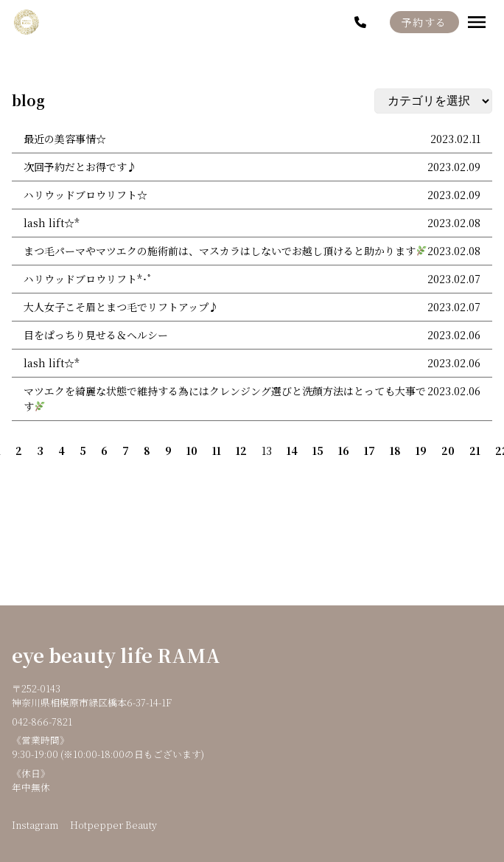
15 (318, 451)
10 (192, 451)
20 (448, 451)
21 (475, 451)
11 (217, 451)
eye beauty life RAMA (116, 655)
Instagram (35, 825)
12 (241, 451)
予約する (424, 22)
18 (395, 451)
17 (370, 451)
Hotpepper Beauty (113, 825)
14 (292, 451)
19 (421, 451)
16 (344, 451)
